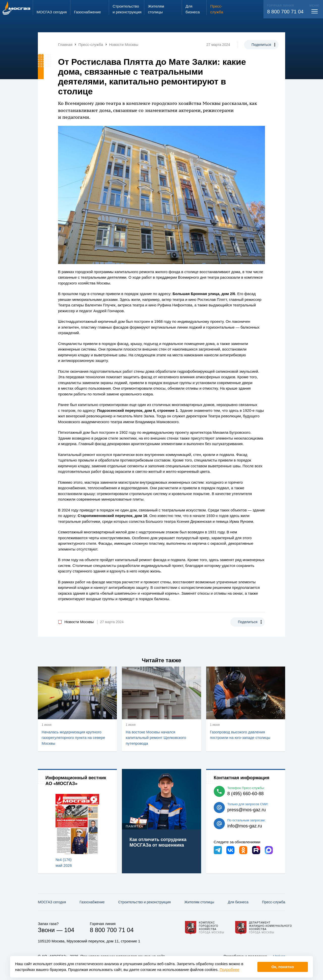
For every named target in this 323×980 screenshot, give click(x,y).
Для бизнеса (238, 902)
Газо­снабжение (92, 902)
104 (69, 930)
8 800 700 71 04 (285, 12)
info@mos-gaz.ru (245, 826)
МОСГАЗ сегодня (52, 902)
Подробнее (229, 970)
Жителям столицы (199, 902)
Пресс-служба (274, 902)
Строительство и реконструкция (145, 902)
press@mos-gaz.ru (247, 810)
